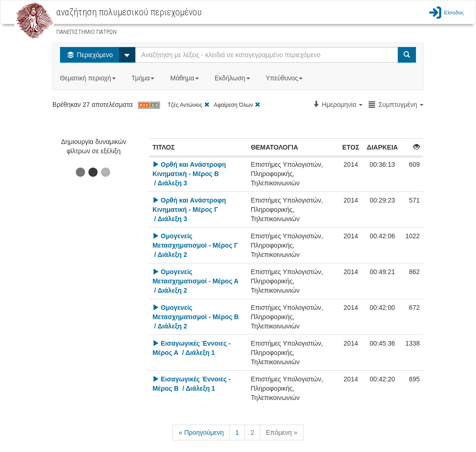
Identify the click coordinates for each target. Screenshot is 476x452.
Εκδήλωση (233, 78)
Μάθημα (185, 78)
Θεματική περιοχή (89, 78)
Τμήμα (144, 78)
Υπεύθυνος (285, 78)
